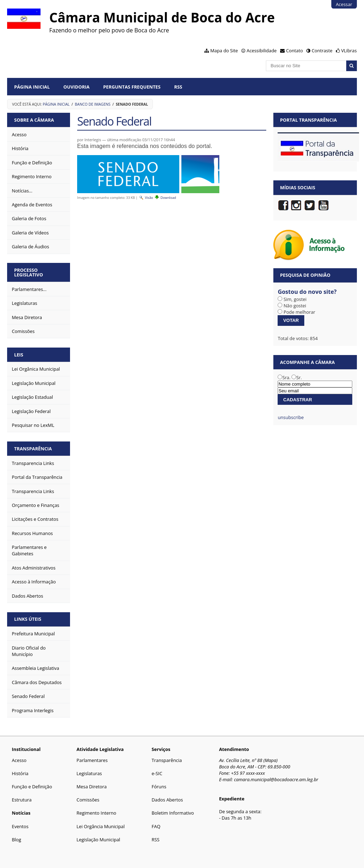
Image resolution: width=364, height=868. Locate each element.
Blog (16, 840)
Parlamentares (92, 760)
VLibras (349, 51)
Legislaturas (89, 773)
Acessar (344, 4)
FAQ (156, 826)
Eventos (20, 826)
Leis (19, 355)
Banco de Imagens (93, 104)
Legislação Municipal (98, 840)
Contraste (322, 51)
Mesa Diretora (92, 787)
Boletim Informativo (173, 813)
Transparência (33, 449)
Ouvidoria (76, 87)
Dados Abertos (167, 800)
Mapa (271, 760)
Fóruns (159, 787)
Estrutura (22, 800)
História (20, 773)
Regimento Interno (96, 813)
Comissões (88, 800)
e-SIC (157, 773)
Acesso (19, 760)
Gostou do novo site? (307, 292)
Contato (295, 51)
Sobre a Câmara (34, 120)
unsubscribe (291, 417)
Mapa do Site (224, 51)
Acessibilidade (262, 51)
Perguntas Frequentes (132, 87)
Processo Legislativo (29, 272)
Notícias (21, 813)
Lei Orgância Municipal (100, 826)
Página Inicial (32, 87)
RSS (178, 87)
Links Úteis (28, 619)
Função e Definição (32, 787)
